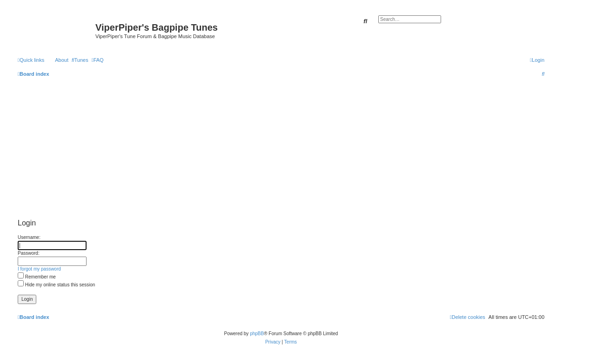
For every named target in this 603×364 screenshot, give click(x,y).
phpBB (257, 334)
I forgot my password (39, 269)
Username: (29, 237)
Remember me (37, 277)
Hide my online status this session (56, 285)
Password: (29, 253)
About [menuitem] (62, 60)
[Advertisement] (281, 147)
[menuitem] (80, 60)
